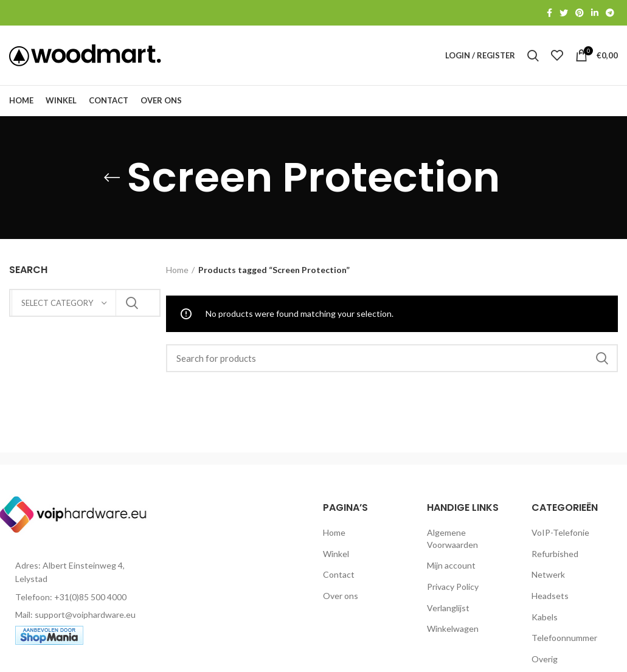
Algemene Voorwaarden (452, 542)
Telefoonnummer (564, 641)
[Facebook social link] (549, 13)
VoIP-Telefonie (560, 536)
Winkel (336, 557)
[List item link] (78, 600)
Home (177, 273)
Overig (545, 662)
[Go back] (112, 181)
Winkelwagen (453, 632)
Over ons (341, 599)
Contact (339, 578)
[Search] (392, 362)
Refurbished (555, 557)
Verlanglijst (448, 611)
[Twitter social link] (564, 13)
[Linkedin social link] (595, 13)
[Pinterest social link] (580, 13)
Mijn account (451, 569)
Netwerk (548, 578)
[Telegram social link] (610, 13)
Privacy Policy (453, 590)
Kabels (545, 620)
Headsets (550, 599)
